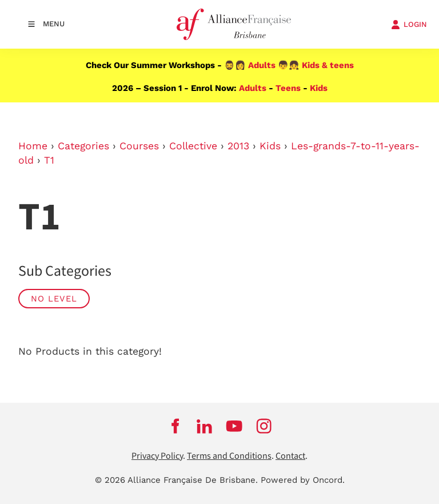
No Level (54, 299)
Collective (193, 146)
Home (33, 146)
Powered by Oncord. (303, 480)
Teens (288, 88)
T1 (49, 160)
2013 (238, 146)
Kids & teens (328, 65)
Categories (83, 146)
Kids (319, 88)
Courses (139, 146)
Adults (262, 65)
